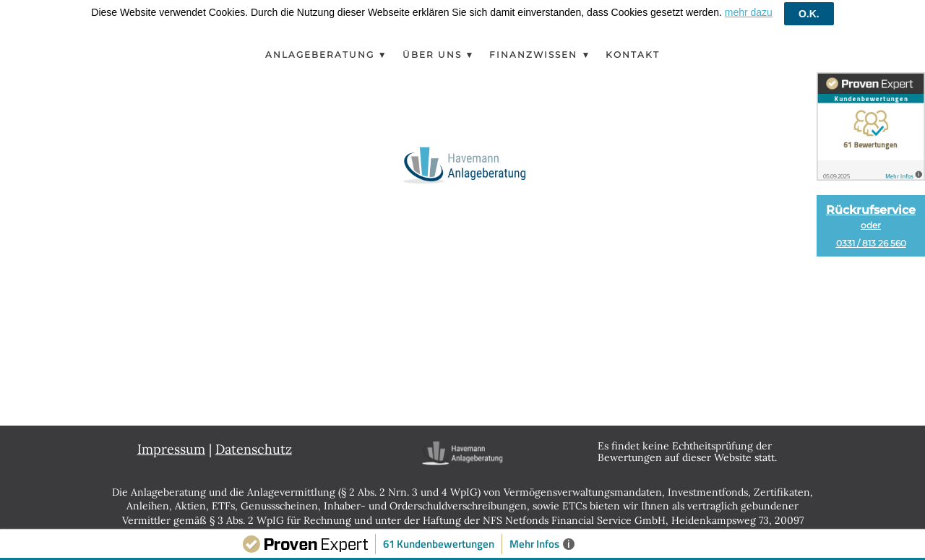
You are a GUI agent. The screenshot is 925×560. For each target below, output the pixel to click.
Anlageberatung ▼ (327, 47)
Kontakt (633, 47)
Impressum (171, 442)
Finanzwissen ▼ (540, 47)
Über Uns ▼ (439, 47)
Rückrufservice (871, 226)
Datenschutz (254, 442)
